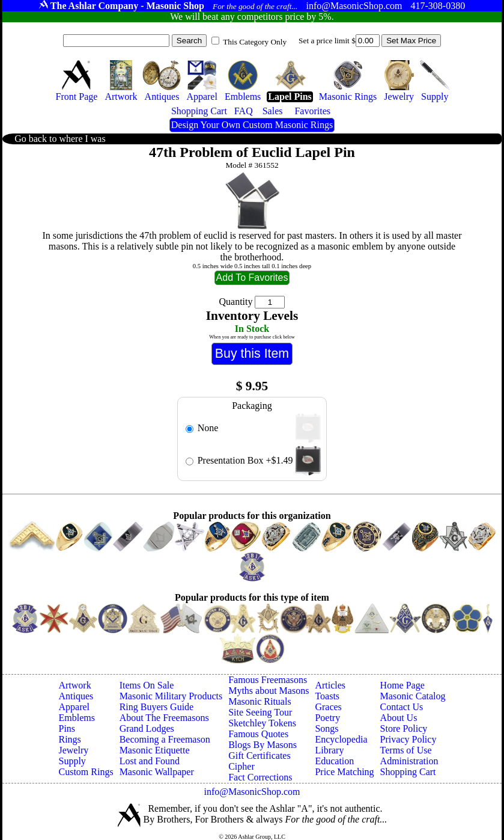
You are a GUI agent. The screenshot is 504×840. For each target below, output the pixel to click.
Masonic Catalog (413, 696)
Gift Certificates (260, 756)
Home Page (402, 685)
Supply (72, 761)
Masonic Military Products (171, 696)
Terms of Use (406, 750)
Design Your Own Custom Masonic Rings (252, 125)
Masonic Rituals (260, 701)
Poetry (327, 718)
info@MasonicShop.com (252, 792)
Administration (409, 761)
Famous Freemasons (268, 680)
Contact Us (402, 707)
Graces (328, 707)
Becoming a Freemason (165, 739)
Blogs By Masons (263, 745)
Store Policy (404, 728)
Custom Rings (86, 772)
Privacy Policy (408, 739)
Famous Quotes (258, 734)
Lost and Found (150, 761)
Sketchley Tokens (262, 723)
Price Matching (344, 772)
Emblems (76, 718)
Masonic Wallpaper (157, 772)
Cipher (241, 766)
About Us (399, 718)
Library (329, 750)
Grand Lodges (147, 728)
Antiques (76, 696)
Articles (330, 685)
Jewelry (73, 750)
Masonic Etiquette (155, 750)
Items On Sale (147, 685)
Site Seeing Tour (260, 712)
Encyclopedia (341, 739)
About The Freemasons (164, 718)
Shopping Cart (408, 772)
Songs (326, 728)
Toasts (327, 696)
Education (334, 761)
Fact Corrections (260, 777)
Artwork (74, 685)
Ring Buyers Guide (157, 707)
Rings (69, 739)
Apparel (74, 707)
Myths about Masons (269, 691)
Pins (67, 728)
